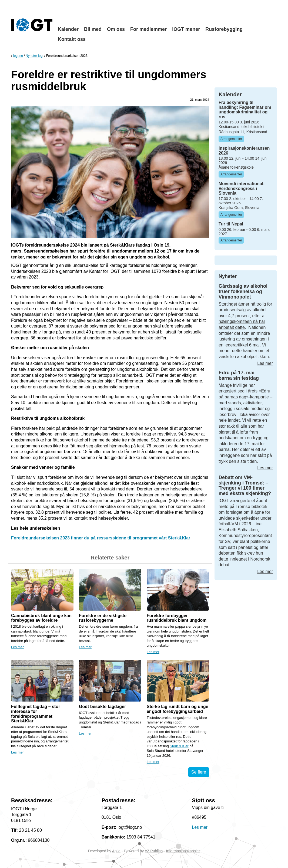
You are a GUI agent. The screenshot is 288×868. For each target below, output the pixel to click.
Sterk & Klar (179, 746)
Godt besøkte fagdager (102, 707)
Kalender (68, 29)
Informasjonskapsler (183, 851)
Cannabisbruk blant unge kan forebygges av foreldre (41, 618)
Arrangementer (231, 139)
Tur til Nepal (231, 224)
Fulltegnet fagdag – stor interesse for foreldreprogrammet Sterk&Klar (36, 714)
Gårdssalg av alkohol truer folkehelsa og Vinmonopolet (243, 291)
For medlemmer (148, 29)
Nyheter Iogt (34, 56)
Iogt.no (18, 56)
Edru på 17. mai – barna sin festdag (239, 375)
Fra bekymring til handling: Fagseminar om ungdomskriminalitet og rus (245, 110)
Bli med (93, 29)
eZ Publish (154, 851)
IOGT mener (186, 29)
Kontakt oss (72, 39)
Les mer (17, 647)
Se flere (199, 772)
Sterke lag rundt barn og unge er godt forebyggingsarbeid (178, 709)
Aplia (116, 851)
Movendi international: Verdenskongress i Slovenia (242, 188)
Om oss (116, 29)
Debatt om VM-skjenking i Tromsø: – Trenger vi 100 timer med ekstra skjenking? (245, 485)
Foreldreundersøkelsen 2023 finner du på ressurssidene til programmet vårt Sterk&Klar (101, 538)
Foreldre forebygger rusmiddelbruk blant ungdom (177, 618)
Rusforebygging (224, 29)
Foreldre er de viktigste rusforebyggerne (103, 618)
